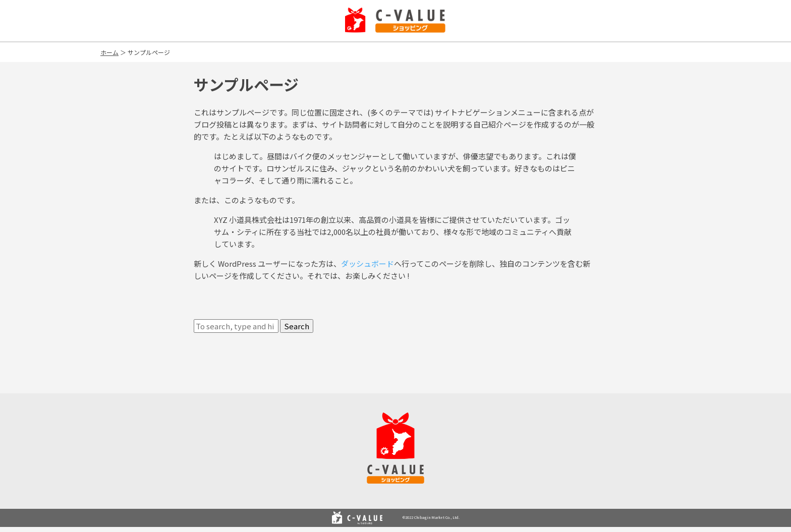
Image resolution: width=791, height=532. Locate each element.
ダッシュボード (368, 263)
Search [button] (297, 326)
